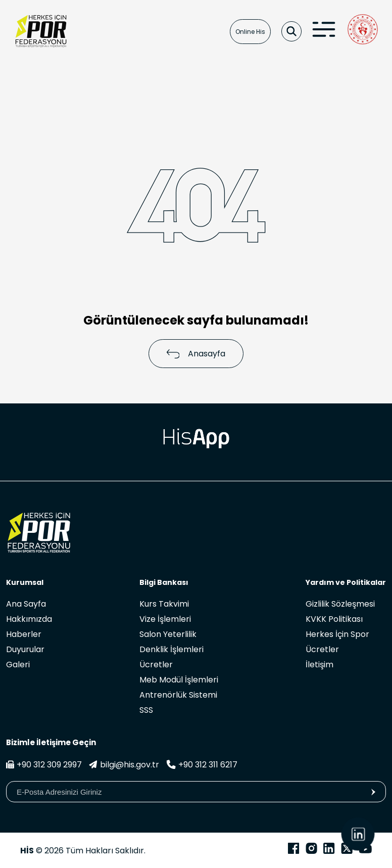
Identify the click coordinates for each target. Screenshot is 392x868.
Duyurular (25, 649)
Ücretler (156, 665)
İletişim (320, 665)
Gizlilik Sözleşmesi (340, 604)
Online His (250, 32)
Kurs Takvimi (164, 604)
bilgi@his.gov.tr (124, 765)
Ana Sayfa (26, 604)
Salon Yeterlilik (168, 634)
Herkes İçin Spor (337, 634)
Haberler (24, 634)
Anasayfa (196, 354)
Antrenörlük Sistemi (178, 695)
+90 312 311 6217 (202, 765)
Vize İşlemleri (165, 619)
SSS (146, 710)
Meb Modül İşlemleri (179, 680)
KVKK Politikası (334, 619)
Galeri (18, 665)
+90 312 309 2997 (44, 765)
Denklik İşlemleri (171, 649)
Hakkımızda (29, 619)
